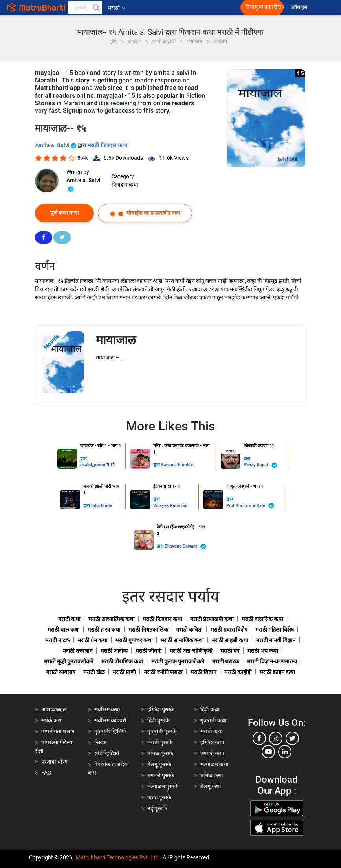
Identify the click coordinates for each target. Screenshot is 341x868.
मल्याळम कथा (214, 764)
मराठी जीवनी (149, 651)
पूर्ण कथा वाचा (65, 213)
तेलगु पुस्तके (159, 764)
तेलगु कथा (211, 786)
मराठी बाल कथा (64, 630)
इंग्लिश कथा (212, 742)
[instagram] (276, 738)
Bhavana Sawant (185, 547)
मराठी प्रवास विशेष (229, 630)
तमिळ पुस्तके (160, 753)
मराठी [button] (116, 8)
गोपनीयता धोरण (58, 731)
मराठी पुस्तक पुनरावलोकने (178, 661)
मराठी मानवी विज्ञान (276, 640)
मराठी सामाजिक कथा (182, 640)
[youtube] (268, 752)
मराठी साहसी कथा (230, 640)
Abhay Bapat (260, 465)
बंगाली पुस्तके (161, 775)
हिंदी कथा (210, 709)
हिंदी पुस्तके (159, 720)
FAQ (46, 773)
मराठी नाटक (58, 640)
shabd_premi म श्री (97, 465)
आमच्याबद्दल (54, 709)
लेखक (101, 742)
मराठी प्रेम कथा (93, 640)
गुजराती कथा (214, 720)
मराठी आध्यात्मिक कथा (112, 619)
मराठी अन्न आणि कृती (191, 651)
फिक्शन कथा (125, 185)
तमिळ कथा (212, 775)
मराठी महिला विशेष (275, 630)
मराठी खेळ (94, 672)
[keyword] (85, 7)
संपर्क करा (51, 720)
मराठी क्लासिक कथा (262, 619)
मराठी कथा (69, 619)
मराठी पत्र (230, 651)
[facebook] (259, 738)
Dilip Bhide (102, 506)
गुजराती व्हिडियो (110, 731)
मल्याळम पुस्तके (163, 786)
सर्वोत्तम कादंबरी (110, 720)
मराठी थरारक (226, 661)
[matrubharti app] (177, 7)
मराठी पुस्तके (160, 742)
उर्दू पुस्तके (157, 808)
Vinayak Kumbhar (170, 506)
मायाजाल (116, 340)
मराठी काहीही (238, 672)
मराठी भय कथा (263, 651)
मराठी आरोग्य (114, 651)
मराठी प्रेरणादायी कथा (212, 619)
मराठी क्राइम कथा (277, 672)
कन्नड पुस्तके (159, 797)
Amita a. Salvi (56, 145)
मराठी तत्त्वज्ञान (78, 651)
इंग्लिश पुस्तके (161, 709)
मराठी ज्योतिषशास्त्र (163, 672)
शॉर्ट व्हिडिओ (107, 753)
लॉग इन (301, 8)
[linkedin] (285, 752)
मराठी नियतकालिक (148, 630)
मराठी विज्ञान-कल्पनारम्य (272, 661)
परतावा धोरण (56, 762)
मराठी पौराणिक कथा (122, 661)
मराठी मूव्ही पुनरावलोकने (69, 661)
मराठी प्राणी (124, 672)
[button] (96, 7)
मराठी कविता (189, 630)
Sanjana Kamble (177, 465)
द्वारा (83, 459)
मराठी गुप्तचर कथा (134, 640)
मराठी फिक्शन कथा (107, 145)
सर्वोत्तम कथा (107, 709)
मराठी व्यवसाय (61, 672)
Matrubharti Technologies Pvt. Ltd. (118, 857)
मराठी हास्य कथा (104, 630)
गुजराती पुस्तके (162, 731)
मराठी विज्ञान (203, 672)
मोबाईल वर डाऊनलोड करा (145, 213)
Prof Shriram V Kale (250, 506)
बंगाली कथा (212, 753)
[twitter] (292, 738)
